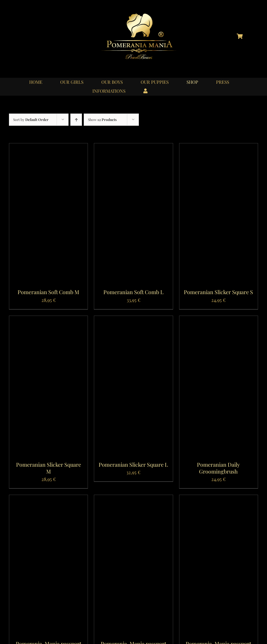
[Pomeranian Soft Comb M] (48, 147)
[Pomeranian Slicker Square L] (133, 320)
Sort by (31, 120)
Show (102, 120)
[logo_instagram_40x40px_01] (27, 33)
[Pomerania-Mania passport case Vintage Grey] (48, 499)
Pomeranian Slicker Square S (218, 292)
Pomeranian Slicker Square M (49, 468)
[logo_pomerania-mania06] (144, 14)
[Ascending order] (76, 120)
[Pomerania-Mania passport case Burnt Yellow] (219, 499)
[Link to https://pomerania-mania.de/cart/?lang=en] (240, 36)
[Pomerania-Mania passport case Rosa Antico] (133, 499)
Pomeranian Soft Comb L (133, 292)
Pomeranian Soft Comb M (48, 292)
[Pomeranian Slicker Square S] (219, 147)
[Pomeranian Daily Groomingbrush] (219, 320)
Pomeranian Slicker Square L (133, 465)
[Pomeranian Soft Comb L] (133, 147)
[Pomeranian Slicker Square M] (48, 320)
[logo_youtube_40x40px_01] (48, 33)
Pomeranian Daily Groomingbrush (218, 468)
